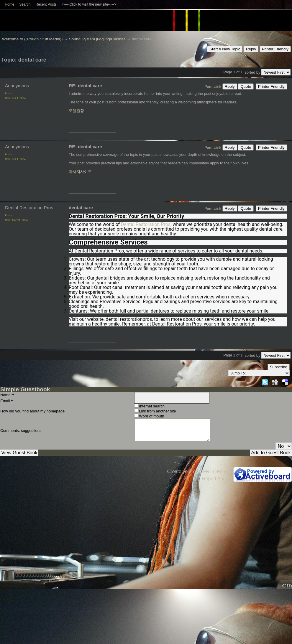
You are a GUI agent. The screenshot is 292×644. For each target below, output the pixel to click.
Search (25, 4)
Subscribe (279, 367)
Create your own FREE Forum (199, 472)
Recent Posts (46, 4)
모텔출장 (76, 111)
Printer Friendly (275, 49)
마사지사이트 (80, 172)
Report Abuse (216, 479)
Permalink (213, 86)
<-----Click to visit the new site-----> (89, 4)
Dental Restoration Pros (146, 224)
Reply (251, 49)
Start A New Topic (225, 49)
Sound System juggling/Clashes (97, 39)
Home (9, 4)
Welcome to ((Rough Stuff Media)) (32, 39)
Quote (246, 86)
